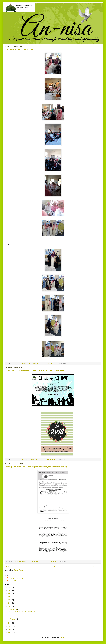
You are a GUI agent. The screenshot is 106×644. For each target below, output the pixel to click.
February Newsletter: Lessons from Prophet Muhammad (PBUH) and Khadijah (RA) (36, 467)
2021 (10, 594)
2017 (10, 606)
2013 (10, 633)
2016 (10, 623)
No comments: (52, 363)
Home (53, 566)
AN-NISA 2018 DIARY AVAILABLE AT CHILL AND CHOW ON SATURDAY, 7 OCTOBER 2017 (37, 371)
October (13, 616)
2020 (10, 597)
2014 (10, 629)
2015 (10, 626)
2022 (10, 590)
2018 (10, 603)
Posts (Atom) (19, 570)
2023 (10, 587)
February (13, 619)
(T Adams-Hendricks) (16, 578)
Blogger (62, 637)
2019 (10, 600)
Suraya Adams (14, 581)
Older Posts (96, 566)
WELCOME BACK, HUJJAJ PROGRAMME (19, 50)
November (14, 609)
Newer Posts (10, 566)
